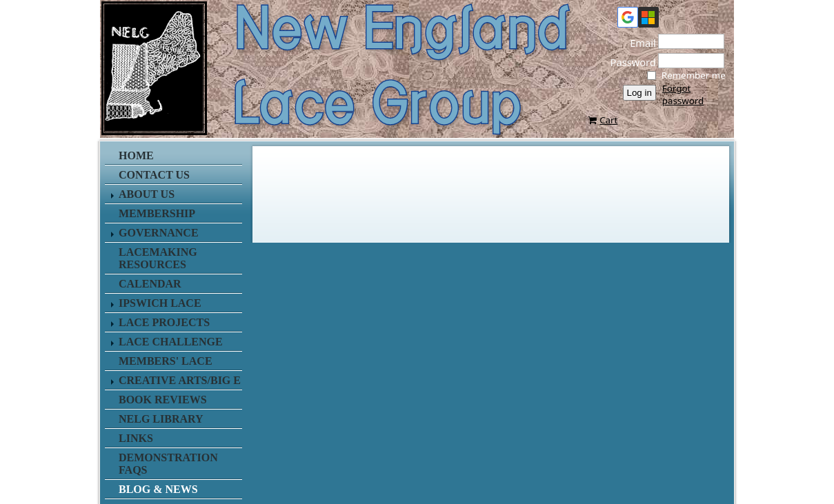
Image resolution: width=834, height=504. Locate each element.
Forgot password (683, 94)
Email (639, 43)
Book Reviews (163, 400)
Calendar (150, 284)
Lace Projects (164, 322)
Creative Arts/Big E (180, 380)
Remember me (694, 75)
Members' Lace (166, 361)
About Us (147, 194)
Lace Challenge (171, 342)
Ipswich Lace (160, 303)
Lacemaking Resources (158, 258)
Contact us (154, 175)
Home (136, 155)
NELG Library (161, 419)
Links (136, 438)
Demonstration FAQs (168, 464)
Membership (157, 213)
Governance (159, 233)
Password (629, 62)
